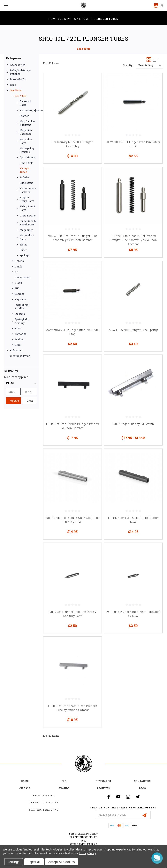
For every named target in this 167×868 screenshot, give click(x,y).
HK (17, 288)
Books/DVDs (18, 79)
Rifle (18, 345)
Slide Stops (27, 183)
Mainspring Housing (27, 150)
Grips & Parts (28, 215)
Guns (13, 85)
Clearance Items (20, 356)
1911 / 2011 (21, 96)
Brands (64, 788)
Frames (24, 116)
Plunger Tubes (25, 170)
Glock (18, 283)
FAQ (64, 781)
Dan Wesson (23, 277)
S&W (18, 328)
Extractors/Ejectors (28, 110)
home (25, 781)
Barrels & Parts (25, 103)
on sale (25, 788)
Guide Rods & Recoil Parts (28, 223)
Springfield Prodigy (22, 307)
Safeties (25, 177)
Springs (24, 255)
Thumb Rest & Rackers (28, 190)
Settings (14, 862)
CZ (16, 272)
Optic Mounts (28, 157)
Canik (18, 266)
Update (15, 401)
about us (103, 788)
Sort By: (128, 65)
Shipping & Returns (44, 810)
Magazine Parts (26, 141)
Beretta (19, 261)
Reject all (34, 862)
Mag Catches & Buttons (28, 123)
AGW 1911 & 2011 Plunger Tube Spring (133, 330)
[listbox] (150, 65)
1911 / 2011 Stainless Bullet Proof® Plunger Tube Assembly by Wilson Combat (133, 240)
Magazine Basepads (26, 132)
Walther (20, 339)
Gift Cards (103, 781)
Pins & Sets (27, 163)
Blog (142, 788)
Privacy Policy (44, 795)
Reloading (16, 350)
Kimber (20, 294)
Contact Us (142, 781)
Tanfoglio (21, 334)
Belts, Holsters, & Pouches (20, 72)
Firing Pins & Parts (28, 208)
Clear (30, 401)
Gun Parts (16, 90)
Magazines (27, 230)
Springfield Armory (22, 321)
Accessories (18, 65)
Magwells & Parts (27, 237)
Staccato (20, 314)
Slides (23, 250)
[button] (22, 383)
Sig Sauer (21, 299)
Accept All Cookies (62, 862)
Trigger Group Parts (27, 199)
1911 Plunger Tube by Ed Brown (133, 424)
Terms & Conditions (44, 802)
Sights (23, 244)
